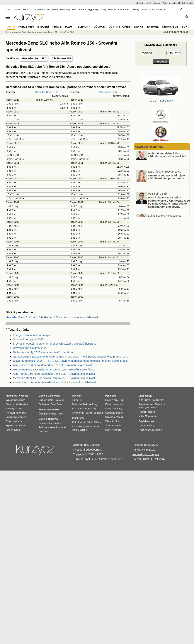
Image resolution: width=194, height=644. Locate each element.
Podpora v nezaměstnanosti (53, 427)
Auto (17, 32)
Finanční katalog (147, 412)
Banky (42, 396)
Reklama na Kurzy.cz (145, 445)
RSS (146, 459)
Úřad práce (44, 414)
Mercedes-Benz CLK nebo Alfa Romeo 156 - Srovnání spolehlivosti (54, 369)
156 (115, 92)
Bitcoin (83, 10)
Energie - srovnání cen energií (32, 335)
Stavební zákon (113, 426)
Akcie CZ (27, 10)
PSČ (122, 400)
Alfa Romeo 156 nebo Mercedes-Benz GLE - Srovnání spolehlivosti (54, 382)
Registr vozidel (146, 404)
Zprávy (17, 10)
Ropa (75, 426)
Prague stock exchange (150, 430)
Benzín (89, 426)
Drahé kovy (78, 418)
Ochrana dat (80, 445)
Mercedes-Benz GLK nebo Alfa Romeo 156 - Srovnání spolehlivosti (54, 378)
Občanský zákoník (114, 417)
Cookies (95, 445)
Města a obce (112, 400)
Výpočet (23, 396)
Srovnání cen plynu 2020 (28, 339)
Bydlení (43, 27)
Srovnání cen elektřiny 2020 (30, 348)
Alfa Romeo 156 (61, 58)
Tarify (103, 10)
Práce (144, 10)
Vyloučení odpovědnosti (87, 450)
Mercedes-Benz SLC (34, 58)
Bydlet (182, 3)
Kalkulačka (124, 10)
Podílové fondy (90, 404)
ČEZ (82, 400)
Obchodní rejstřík (144, 3)
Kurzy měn (52, 10)
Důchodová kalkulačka (17, 404)
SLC (55, 92)
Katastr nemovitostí (115, 404)
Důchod (99, 27)
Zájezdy (156, 3)
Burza (75, 400)
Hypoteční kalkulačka (16, 426)
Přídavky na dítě (14, 409)
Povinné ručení (13, 430)
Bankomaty (54, 396)
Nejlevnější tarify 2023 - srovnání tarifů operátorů (43, 352)
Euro (53, 404)
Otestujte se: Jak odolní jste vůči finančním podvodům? (166, 181)
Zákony (135, 10)
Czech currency (146, 426)
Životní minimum (14, 421)
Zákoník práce (112, 421)
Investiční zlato (85, 422)
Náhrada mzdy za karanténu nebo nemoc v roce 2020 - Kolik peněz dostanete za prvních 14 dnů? (72, 356)
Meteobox (173, 3)
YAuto (164, 3)
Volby (141, 416)
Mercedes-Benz (43, 92)
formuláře (116, 430)
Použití (137, 459)
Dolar (59, 404)
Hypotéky (93, 10)
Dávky (139, 27)
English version (147, 421)
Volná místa (53, 409)
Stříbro (97, 422)
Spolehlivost (158, 400)
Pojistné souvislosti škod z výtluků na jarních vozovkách (167, 159)
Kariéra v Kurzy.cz (144, 450)
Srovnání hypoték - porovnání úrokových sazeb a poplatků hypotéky (55, 344)
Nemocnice (170, 27)
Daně (108, 430)
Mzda (54, 414)
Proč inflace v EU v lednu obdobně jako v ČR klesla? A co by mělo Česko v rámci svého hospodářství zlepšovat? (169, 206)
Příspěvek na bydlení (16, 413)
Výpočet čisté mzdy (15, 400)
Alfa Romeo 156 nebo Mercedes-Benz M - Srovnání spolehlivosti (53, 365)
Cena (148, 400)
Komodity (65, 10)
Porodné (57, 423)
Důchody (43, 432)
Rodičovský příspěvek (16, 417)
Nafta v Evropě (79, 430)
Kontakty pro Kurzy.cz (146, 454)
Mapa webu (151, 416)
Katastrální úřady (114, 409)
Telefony (83, 27)
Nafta (96, 426)
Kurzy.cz (9, 32)
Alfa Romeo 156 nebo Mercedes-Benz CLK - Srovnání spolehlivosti (54, 374)
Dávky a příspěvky (48, 419)
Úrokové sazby (46, 400)
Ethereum (98, 413)
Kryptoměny (78, 413)
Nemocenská (45, 423)
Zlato (75, 10)
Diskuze (161, 10)
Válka (152, 10)
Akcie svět (39, 10)
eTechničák (152, 408)
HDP (87, 409)
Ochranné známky (114, 413)
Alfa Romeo (105, 92)
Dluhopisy (77, 404)
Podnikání (111, 396)
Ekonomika (78, 409)
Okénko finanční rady (149, 147)
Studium (190, 3)
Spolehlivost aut (29, 32)
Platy (60, 414)
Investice (77, 396)
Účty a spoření (120, 27)
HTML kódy (158, 459)
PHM (82, 426)
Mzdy (69, 27)
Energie (112, 10)
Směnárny (44, 404)
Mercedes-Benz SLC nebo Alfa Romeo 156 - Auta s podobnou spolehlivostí (52, 317)
